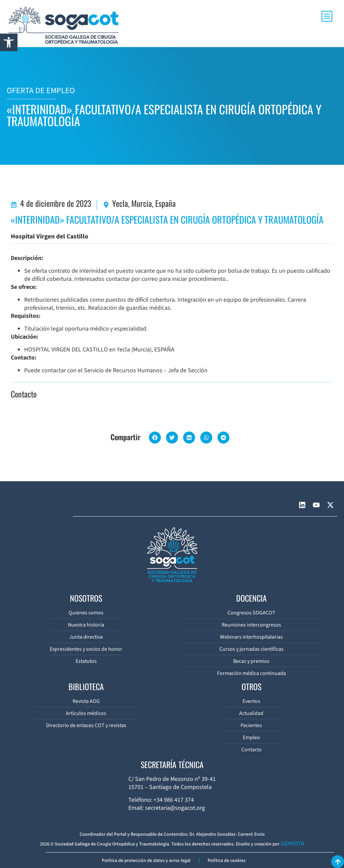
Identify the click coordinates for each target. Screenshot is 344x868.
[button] (9, 42)
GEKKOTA (292, 844)
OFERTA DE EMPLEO (41, 91)
